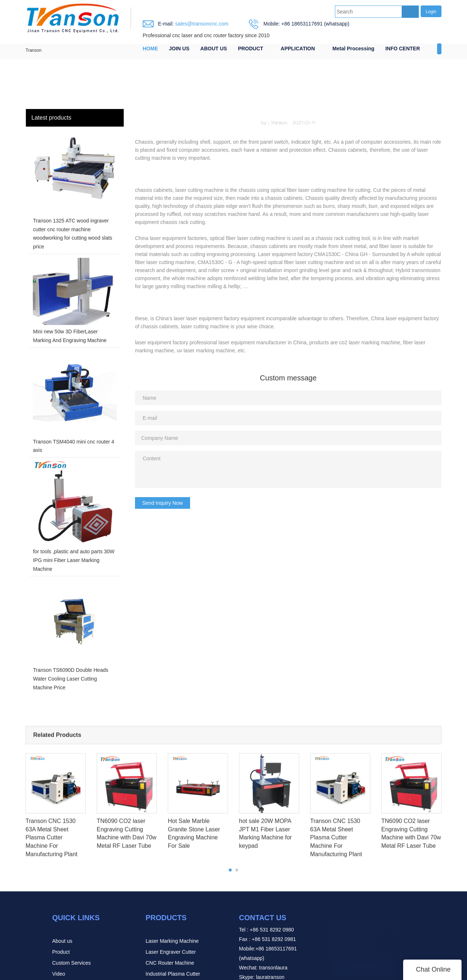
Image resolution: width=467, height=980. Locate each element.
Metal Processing (353, 49)
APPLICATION (298, 49)
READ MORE (363, 956)
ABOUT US (214, 49)
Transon (34, 50)
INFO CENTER (403, 49)
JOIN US (179, 49)
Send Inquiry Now (163, 503)
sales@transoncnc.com (201, 24)
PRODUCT (250, 49)
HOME (150, 49)
